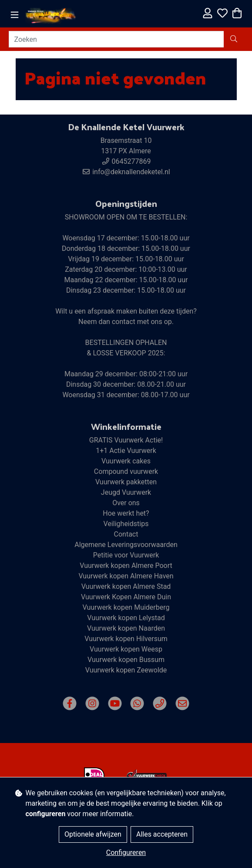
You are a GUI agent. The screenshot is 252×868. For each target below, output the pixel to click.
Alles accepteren (162, 834)
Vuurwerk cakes (126, 461)
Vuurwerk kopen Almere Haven (126, 576)
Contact (126, 534)
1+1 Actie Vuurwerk (126, 451)
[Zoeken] (116, 39)
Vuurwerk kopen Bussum (126, 660)
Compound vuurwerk (126, 471)
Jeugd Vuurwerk (126, 492)
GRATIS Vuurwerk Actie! (126, 440)
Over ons (126, 503)
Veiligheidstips (126, 524)
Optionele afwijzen (93, 834)
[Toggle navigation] (15, 15)
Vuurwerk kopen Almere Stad (126, 586)
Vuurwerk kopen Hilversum (126, 639)
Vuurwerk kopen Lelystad (126, 618)
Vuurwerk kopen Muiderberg (126, 607)
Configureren (126, 853)
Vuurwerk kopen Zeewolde (126, 670)
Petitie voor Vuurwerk (126, 555)
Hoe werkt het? (126, 513)
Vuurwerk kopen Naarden (126, 628)
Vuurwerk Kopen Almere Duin (126, 597)
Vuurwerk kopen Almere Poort (126, 566)
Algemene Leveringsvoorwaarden (126, 545)
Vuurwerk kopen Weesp (126, 649)
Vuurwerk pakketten (126, 482)
